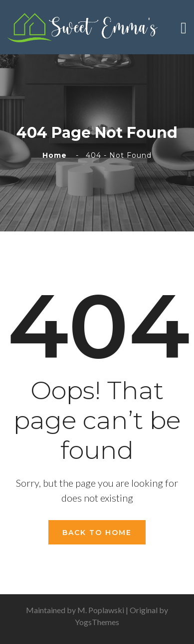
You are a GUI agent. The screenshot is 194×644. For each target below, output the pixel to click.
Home (57, 155)
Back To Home (97, 533)
